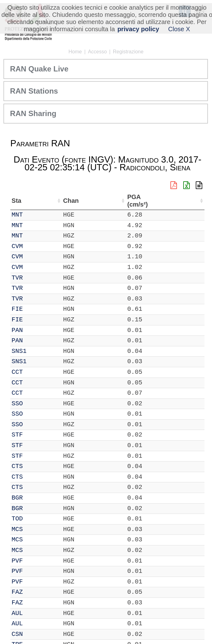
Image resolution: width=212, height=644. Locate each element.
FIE (17, 309)
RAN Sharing (33, 113)
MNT (17, 215)
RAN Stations (34, 91)
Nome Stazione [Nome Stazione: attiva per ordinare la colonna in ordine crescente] (74, 201)
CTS (17, 466)
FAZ (17, 592)
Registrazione (128, 52)
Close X (179, 29)
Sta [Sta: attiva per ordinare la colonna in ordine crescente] (16, 201)
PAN (17, 330)
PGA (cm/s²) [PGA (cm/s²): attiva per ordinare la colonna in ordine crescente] (189, 201)
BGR (17, 498)
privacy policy (138, 29)
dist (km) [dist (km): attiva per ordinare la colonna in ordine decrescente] (165, 201)
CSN (17, 634)
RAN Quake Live (39, 69)
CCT (17, 372)
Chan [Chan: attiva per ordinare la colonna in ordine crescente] (37, 201)
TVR (17, 278)
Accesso (97, 52)
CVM (17, 246)
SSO (17, 404)
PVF (17, 561)
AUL (17, 613)
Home (75, 52)
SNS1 (19, 351)
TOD (17, 519)
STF (17, 435)
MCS (17, 529)
